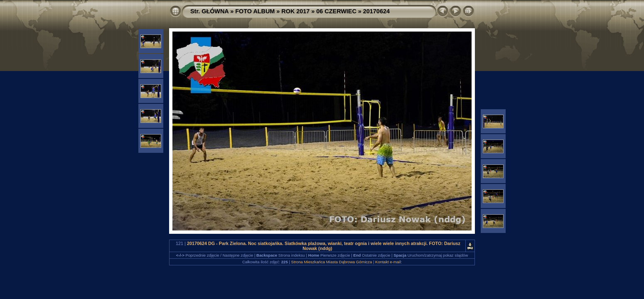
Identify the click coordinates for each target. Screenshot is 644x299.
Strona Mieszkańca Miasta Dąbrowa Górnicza (332, 262)
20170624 (376, 11)
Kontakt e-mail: (388, 262)
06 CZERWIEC (336, 11)
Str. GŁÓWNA (209, 11)
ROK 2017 (295, 11)
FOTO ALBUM (255, 11)
